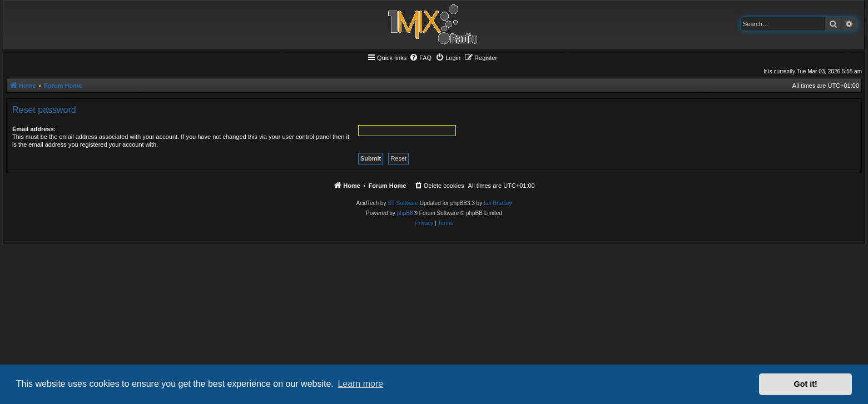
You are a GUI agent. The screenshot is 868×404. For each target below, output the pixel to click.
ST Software (403, 203)
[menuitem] (420, 58)
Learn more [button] (360, 384)
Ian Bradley (498, 203)
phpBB (405, 213)
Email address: (34, 129)
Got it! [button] (806, 384)
